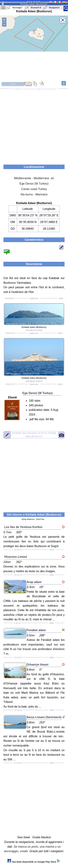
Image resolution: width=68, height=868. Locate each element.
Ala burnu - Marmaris (34, 194)
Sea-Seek (34, 2)
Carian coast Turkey (34, 189)
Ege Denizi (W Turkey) (34, 184)
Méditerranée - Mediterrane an (34, 178)
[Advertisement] (34, 125)
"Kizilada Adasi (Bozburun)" (34, 435)
